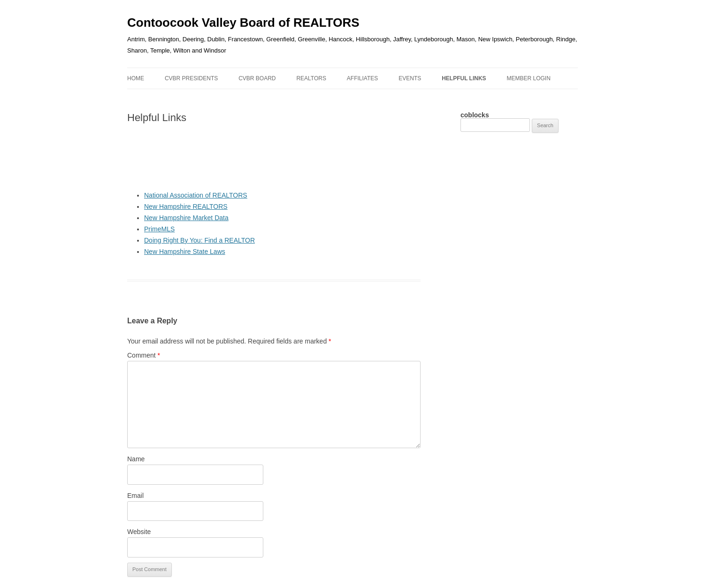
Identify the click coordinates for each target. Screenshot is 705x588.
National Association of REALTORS (196, 195)
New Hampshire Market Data (186, 218)
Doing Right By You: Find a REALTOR (199, 240)
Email (135, 496)
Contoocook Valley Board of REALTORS (243, 23)
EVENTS (410, 78)
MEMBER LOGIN (528, 78)
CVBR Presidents (191, 78)
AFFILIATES (362, 78)
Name (136, 459)
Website (139, 532)
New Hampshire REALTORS (186, 206)
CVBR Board (257, 78)
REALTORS (311, 78)
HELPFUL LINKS (464, 78)
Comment (144, 355)
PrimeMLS (159, 229)
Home (136, 78)
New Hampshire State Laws (185, 252)
